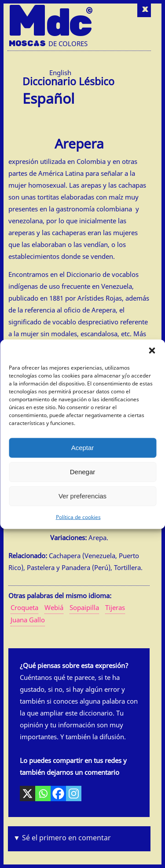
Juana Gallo (28, 620)
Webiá (54, 607)
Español (48, 97)
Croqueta (24, 607)
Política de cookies (78, 517)
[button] (152, 350)
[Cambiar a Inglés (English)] (60, 73)
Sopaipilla (84, 607)
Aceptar (83, 448)
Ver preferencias (82, 496)
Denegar (83, 472)
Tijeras (115, 607)
